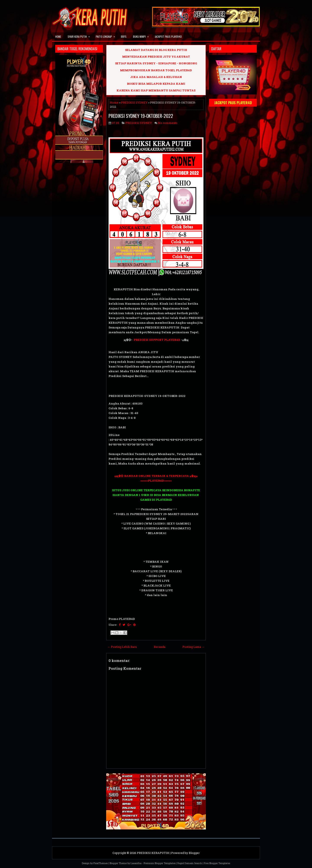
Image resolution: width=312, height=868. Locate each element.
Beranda (160, 647)
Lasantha (136, 863)
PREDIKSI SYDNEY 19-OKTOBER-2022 (141, 116)
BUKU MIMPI (142, 35)
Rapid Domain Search (190, 863)
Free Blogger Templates (217, 863)
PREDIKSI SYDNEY (134, 102)
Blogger (194, 853)
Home (58, 37)
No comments (168, 123)
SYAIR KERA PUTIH (80, 35)
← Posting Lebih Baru (122, 647)
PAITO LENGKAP (107, 35)
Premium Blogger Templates (160, 863)
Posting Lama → (193, 647)
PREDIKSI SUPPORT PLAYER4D (157, 340)
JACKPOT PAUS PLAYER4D (168, 37)
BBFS (124, 37)
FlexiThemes (101, 863)
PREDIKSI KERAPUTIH (153, 853)
